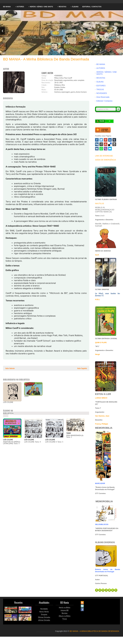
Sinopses (44, 614)
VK (97, 149)
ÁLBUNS (75, 7)
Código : (44, 76)
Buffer (114, 144)
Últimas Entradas (44, 617)
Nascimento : (46, 83)
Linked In (110, 140)
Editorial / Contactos (92, 7)
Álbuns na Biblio (65, 616)
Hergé (97, 354)
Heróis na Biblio (65, 608)
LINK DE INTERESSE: (104, 156)
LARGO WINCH (101, 398)
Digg (97, 144)
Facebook (97, 140)
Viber (106, 149)
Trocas (65, 619)
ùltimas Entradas (44, 620)
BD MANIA (7, 7)
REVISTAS (62, 7)
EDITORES (101, 86)
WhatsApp (101, 149)
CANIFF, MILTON (47, 73)
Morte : (44, 90)
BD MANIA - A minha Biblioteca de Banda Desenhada (46, 59)
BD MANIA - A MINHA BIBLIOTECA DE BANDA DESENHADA (94, 631)
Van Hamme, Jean (102, 416)
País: (43, 87)
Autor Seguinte (82, 368)
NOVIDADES (102, 93)
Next (121, 31)
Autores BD (65, 610)
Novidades (44, 609)
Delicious (110, 144)
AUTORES (20, 7)
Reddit (101, 144)
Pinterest (106, 140)
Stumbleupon (106, 144)
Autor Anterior (10, 368)
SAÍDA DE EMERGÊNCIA (106, 160)
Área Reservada (103, 97)
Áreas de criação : (48, 80)
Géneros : (45, 92)
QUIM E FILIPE (101, 343)
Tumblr (114, 140)
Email (110, 149)
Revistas (65, 613)
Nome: (44, 78)
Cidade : (44, 85)
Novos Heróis (44, 612)
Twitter (101, 140)
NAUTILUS (99, 203)
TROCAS (100, 89)
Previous (2, 31)
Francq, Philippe (102, 424)
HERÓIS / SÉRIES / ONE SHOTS (41, 7)
